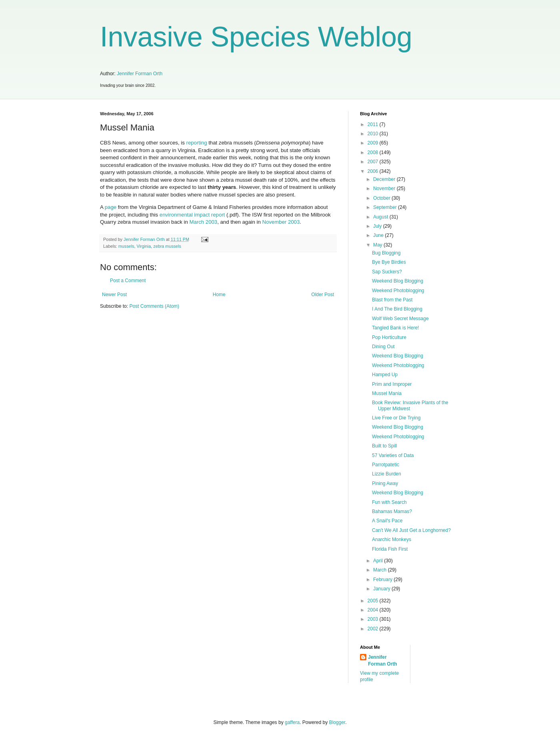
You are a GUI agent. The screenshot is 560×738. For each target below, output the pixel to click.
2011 (374, 124)
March (381, 570)
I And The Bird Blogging (397, 309)
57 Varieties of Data (393, 455)
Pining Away (385, 483)
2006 (374, 171)
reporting (196, 143)
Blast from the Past (392, 300)
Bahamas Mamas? (392, 511)
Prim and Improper (392, 384)
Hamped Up (385, 375)
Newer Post (114, 295)
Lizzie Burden (387, 474)
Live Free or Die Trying (396, 418)
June (379, 235)
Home (219, 295)
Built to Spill (385, 446)
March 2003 (204, 222)
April (379, 561)
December (385, 179)
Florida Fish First (390, 549)
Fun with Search (389, 502)
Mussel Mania (387, 393)
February (383, 580)
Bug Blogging (386, 253)
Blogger (337, 722)
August (381, 217)
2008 (374, 152)
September (386, 207)
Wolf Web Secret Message (400, 319)
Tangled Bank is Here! (395, 328)
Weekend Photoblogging (398, 291)
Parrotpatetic (386, 465)
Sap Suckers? (387, 272)
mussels (126, 246)
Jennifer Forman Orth (140, 74)
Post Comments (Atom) (154, 306)
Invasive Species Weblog (256, 37)
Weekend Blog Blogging (398, 281)
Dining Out (383, 347)
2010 (374, 134)
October (382, 198)
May (378, 245)
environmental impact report (192, 215)
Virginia (144, 246)
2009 (374, 143)
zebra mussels (167, 246)
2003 (374, 619)
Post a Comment (128, 281)
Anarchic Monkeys (392, 539)
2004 (374, 610)
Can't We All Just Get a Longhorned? (411, 530)
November (385, 189)
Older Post (323, 295)
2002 (374, 629)
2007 (374, 162)
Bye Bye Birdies (389, 262)
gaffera (292, 722)
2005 (374, 601)
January (382, 589)
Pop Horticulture (389, 337)
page (111, 207)
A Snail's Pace (387, 521)
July (378, 226)
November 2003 (281, 222)
